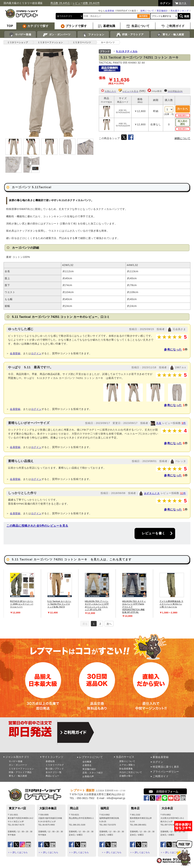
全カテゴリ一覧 (54, 772)
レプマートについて (91, 757)
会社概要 (87, 762)
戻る (85, 624)
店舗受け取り (126, 776)
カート (183, 3)
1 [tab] (94, 624)
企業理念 (87, 765)
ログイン (36, 353)
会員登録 (110, 11)
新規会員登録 (161, 757)
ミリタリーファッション (21, 769)
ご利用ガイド (161, 776)
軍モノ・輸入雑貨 (170, 35)
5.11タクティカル (127, 51)
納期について (183, 138)
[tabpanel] (22, 594)
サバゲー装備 (20, 35)
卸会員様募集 (126, 769)
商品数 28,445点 (60, 3)
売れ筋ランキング (180, 11)
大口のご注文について (131, 772)
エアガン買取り (127, 765)
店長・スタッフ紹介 (93, 773)
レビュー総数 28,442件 (86, 3)
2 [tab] (100, 624)
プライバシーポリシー (166, 772)
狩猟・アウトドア (130, 35)
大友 (159, 423)
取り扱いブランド (55, 769)
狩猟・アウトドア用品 (20, 772)
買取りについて (127, 761)
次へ (109, 624)
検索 (187, 16)
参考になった (173, 350)
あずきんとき (152, 493)
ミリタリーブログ (55, 765)
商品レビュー (52, 776)
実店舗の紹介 (89, 769)
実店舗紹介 (162, 11)
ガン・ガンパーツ (57, 35)
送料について (147, 11)
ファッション (93, 35)
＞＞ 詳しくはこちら (18, 852)
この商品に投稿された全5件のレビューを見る (37, 526)
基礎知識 (50, 761)
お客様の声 (88, 776)
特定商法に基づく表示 (166, 767)
